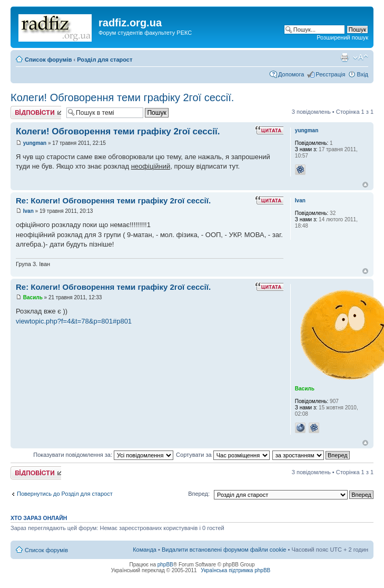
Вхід (362, 74)
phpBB (165, 565)
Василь (33, 297)
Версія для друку (344, 57)
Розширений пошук (342, 37)
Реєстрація (330, 74)
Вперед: (199, 494)
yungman (35, 143)
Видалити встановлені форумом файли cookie (224, 550)
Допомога (291, 74)
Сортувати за (223, 455)
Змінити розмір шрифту (361, 57)
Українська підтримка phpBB (235, 570)
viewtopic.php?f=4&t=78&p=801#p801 (74, 321)
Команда (145, 550)
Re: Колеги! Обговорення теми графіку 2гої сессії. (113, 200)
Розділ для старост (105, 60)
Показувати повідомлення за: (103, 455)
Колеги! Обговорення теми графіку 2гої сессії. (122, 97)
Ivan (28, 211)
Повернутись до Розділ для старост (65, 494)
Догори (365, 185)
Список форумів (48, 60)
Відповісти (36, 112)
